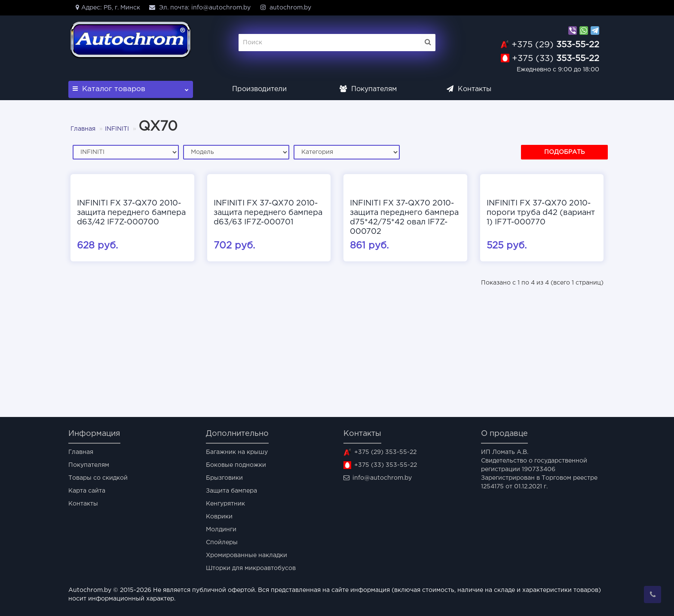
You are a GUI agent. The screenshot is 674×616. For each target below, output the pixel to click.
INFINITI (117, 129)
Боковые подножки (236, 465)
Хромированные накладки (247, 555)
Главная (83, 129)
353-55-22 (555, 45)
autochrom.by (285, 7)
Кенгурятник (225, 504)
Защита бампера (231, 491)
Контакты (469, 89)
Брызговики (224, 478)
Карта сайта (87, 491)
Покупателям (368, 89)
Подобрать (564, 152)
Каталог (131, 87)
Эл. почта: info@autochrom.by (200, 7)
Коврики (219, 517)
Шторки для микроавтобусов (251, 568)
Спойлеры (222, 542)
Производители (259, 89)
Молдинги (221, 530)
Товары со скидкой (98, 478)
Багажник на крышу (237, 452)
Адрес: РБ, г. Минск (106, 7)
